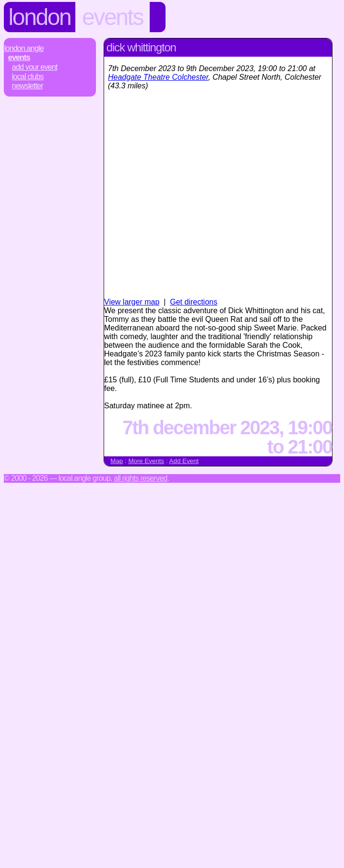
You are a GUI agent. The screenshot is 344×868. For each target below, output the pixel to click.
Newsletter (28, 86)
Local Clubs (28, 77)
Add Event (184, 461)
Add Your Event (35, 67)
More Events (146, 461)
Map (117, 461)
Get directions (194, 302)
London (40, 17)
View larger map (132, 302)
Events (113, 17)
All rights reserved (140, 478)
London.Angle (24, 48)
